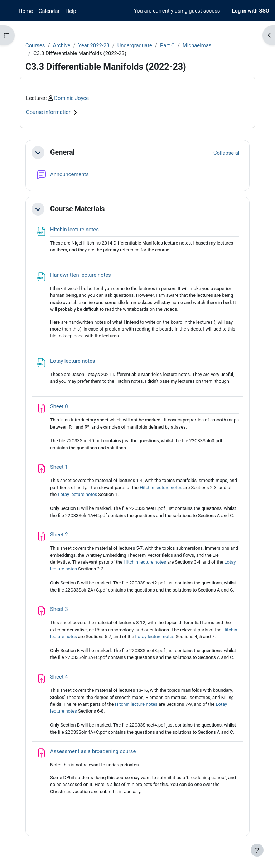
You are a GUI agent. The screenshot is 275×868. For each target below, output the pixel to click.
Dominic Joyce (71, 98)
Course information (52, 112)
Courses (35, 45)
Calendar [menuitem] (49, 11)
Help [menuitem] (71, 11)
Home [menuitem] (26, 11)
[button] (38, 153)
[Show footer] (257, 850)
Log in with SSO (250, 11)
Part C (167, 45)
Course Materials (78, 209)
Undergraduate (135, 45)
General (62, 152)
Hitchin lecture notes (161, 488)
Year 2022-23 (94, 45)
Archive (61, 45)
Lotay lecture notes (77, 494)
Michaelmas (197, 45)
